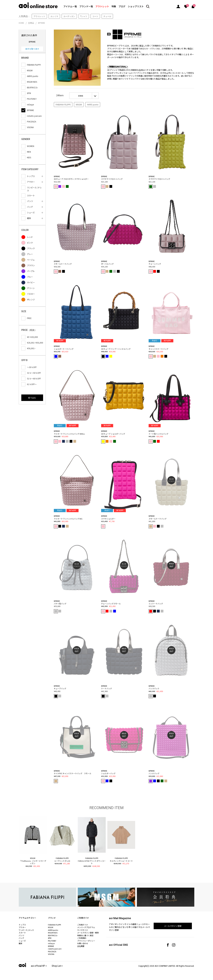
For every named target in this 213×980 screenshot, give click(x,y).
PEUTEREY (52, 941)
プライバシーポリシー (86, 941)
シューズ (22, 941)
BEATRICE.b (53, 935)
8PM (50, 938)
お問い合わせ (83, 943)
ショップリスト (136, 6)
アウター (22, 927)
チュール (107, 16)
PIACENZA (52, 951)
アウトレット (102, 6)
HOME (21, 23)
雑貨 (20, 943)
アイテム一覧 (70, 6)
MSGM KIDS (53, 933)
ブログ (122, 6)
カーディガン (69, 16)
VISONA (51, 954)
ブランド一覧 (86, 6)
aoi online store (38, 5)
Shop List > (57, 966)
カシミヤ (54, 16)
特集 (114, 6)
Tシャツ (84, 16)
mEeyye (51, 943)
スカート (22, 933)
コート (95, 16)
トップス (22, 925)
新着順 (81, 96)
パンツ (21, 935)
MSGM (79, 105)
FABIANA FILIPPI (63, 105)
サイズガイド (83, 930)
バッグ (21, 938)
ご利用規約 (82, 938)
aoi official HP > (39, 966)
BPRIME (42, 23)
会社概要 (81, 946)
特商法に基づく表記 (85, 935)
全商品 (31, 23)
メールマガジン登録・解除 (88, 933)
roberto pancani (55, 949)
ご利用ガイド (83, 925)
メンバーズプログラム (86, 927)
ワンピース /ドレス (26, 930)
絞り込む (32, 398)
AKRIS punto (93, 105)
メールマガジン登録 (173, 926)
